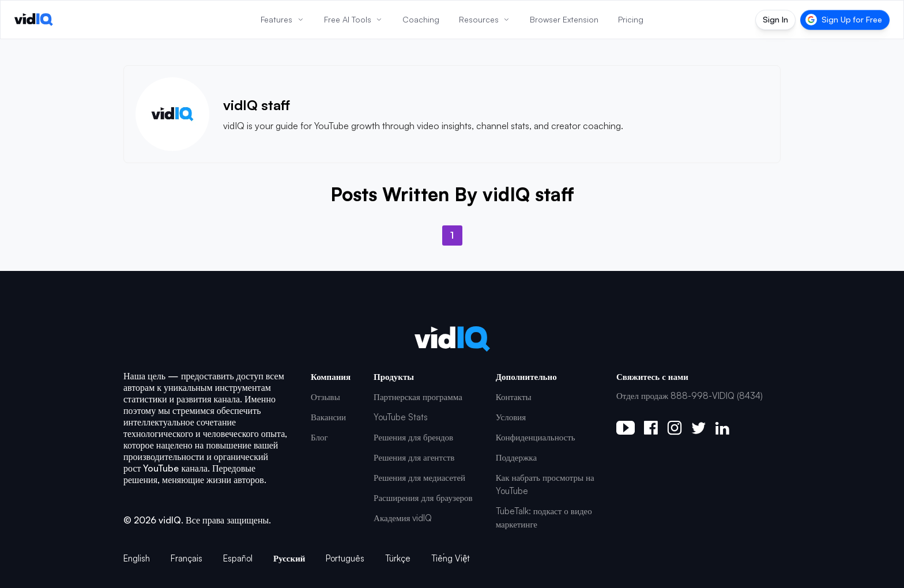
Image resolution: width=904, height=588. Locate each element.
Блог (319, 437)
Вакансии (328, 417)
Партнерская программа (418, 397)
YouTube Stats (401, 417)
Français (187, 558)
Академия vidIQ (403, 518)
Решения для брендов (413, 437)
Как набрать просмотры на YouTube (545, 484)
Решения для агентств (414, 457)
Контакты (514, 397)
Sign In (775, 19)
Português (345, 558)
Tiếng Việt (451, 558)
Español (238, 558)
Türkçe (398, 558)
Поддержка (516, 457)
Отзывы (325, 397)
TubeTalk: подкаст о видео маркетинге (544, 518)
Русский (289, 558)
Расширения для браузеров (423, 498)
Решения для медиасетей (419, 478)
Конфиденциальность (536, 437)
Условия (511, 417)
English (137, 558)
